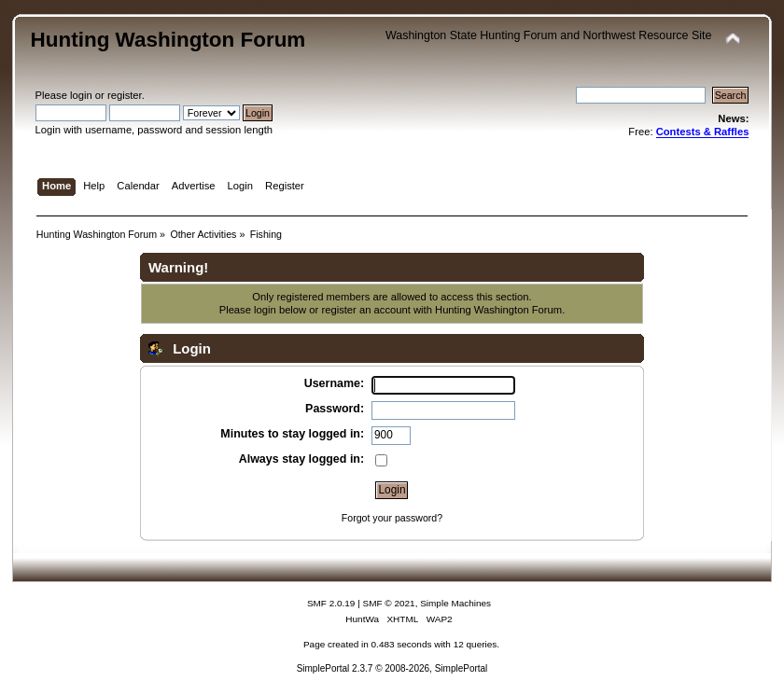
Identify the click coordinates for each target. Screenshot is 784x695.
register (125, 95)
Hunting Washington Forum (168, 40)
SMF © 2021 (389, 603)
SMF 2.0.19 (331, 603)
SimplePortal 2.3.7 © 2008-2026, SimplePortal (392, 668)
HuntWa (362, 619)
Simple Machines (455, 603)
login (81, 95)
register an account (365, 310)
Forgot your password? (392, 518)
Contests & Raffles (703, 132)
